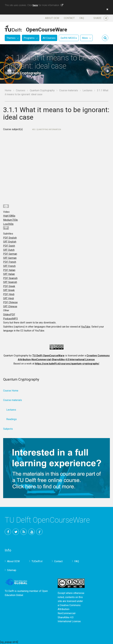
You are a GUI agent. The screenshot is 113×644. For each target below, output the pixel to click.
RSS (24, 532)
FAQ (82, 18)
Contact (69, 18)
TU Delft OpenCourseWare (48, 356)
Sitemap (12, 570)
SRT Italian (9, 274)
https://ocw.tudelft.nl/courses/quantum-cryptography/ (67, 364)
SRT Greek (9, 290)
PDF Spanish (10, 278)
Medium (10, 220)
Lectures (87, 90)
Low (8, 224)
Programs (29, 38)
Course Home (11, 391)
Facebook (8, 532)
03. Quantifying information (47, 129)
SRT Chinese (10, 306)
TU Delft (39, 532)
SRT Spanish (10, 282)
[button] (107, 9)
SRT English (10, 242)
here (35, 5)
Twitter (16, 532)
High (9, 216)
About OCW (52, 18)
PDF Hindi (9, 294)
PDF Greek (9, 286)
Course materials (69, 90)
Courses (21, 90)
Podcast (10, 319)
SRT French (9, 266)
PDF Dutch (9, 246)
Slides (9, 314)
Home (8, 90)
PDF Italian (9, 270)
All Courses (49, 38)
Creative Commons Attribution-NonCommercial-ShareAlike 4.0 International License (69, 613)
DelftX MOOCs (69, 38)
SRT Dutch (9, 250)
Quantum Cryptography (42, 90)
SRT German (10, 258)
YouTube (86, 327)
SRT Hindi (9, 298)
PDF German (10, 254)
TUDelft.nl (37, 561)
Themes (11, 38)
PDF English (10, 238)
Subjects (8, 429)
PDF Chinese (10, 302)
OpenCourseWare (47, 29)
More (85, 38)
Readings (12, 419)
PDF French (10, 262)
